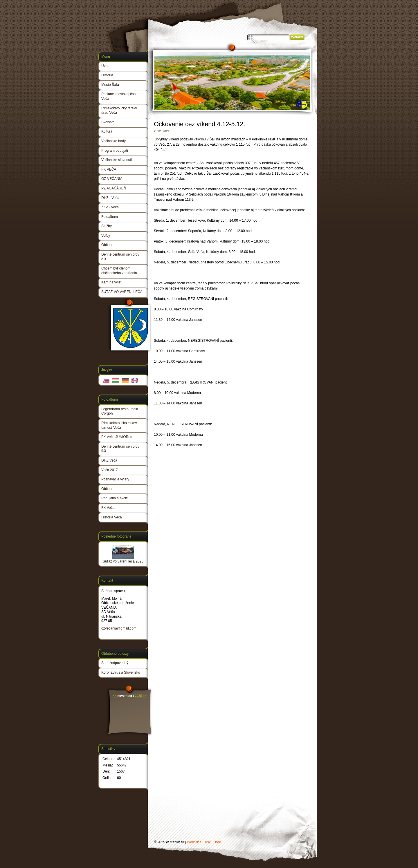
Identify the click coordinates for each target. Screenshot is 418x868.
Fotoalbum (110, 217)
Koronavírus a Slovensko (121, 672)
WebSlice (194, 842)
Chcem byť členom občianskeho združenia (119, 271)
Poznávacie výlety (115, 479)
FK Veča (108, 508)
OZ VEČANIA (112, 179)
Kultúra (107, 131)
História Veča (112, 517)
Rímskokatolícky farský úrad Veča (119, 111)
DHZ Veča (109, 460)
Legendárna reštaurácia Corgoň (120, 411)
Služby (107, 226)
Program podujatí (115, 151)
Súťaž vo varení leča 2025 (123, 561)
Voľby (106, 236)
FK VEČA (109, 169)
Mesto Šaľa (110, 85)
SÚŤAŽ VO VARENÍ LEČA (122, 292)
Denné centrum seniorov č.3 (120, 257)
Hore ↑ (218, 842)
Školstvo (108, 122)
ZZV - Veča (110, 207)
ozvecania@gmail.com (119, 628)
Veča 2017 (110, 470)
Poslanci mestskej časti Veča (119, 96)
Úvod (105, 66)
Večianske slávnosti (117, 160)
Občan (106, 245)
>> (145, 696)
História (107, 75)
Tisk (208, 842)
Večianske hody (113, 141)
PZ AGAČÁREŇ (114, 188)
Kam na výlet (111, 282)
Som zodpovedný (115, 663)
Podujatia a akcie (115, 498)
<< (115, 696)
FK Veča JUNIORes (117, 437)
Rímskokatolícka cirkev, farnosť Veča (119, 425)
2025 (138, 696)
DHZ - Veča (110, 198)
